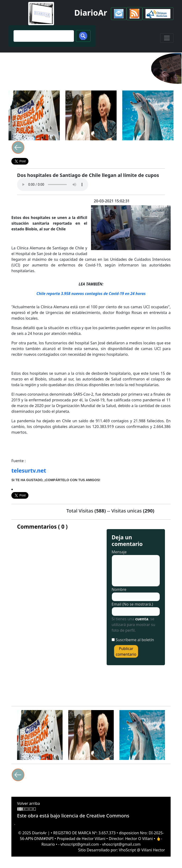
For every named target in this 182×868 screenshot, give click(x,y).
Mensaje (119, 552)
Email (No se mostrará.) (132, 604)
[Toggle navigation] (167, 38)
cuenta (142, 619)
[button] (119, 14)
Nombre (119, 589)
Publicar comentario (126, 651)
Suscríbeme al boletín (135, 640)
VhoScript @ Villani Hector (142, 850)
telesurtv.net (29, 471)
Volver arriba (28, 803)
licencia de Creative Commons (95, 816)
